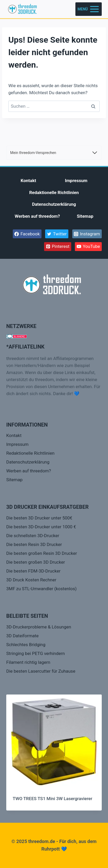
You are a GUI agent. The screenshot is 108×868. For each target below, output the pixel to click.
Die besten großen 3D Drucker (36, 562)
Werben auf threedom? (37, 216)
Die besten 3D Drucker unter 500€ (39, 518)
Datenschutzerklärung (54, 204)
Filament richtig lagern (28, 662)
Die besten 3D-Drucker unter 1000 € (41, 527)
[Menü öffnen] (89, 9)
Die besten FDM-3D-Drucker (33, 571)
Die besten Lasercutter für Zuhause (41, 671)
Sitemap (85, 216)
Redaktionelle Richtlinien (54, 192)
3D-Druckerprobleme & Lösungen (39, 627)
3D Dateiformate (22, 636)
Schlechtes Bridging (26, 645)
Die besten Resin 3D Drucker (34, 544)
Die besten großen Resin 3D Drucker (42, 553)
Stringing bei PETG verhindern (35, 653)
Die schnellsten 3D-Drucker (33, 536)
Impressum (76, 181)
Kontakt (28, 181)
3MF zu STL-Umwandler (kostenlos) (41, 589)
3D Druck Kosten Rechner (31, 580)
